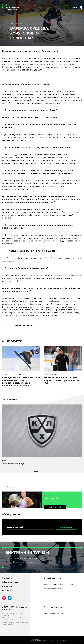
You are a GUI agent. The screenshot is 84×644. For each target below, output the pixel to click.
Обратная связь (10, 582)
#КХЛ (4, 460)
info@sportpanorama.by (53, 589)
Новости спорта (17, 24)
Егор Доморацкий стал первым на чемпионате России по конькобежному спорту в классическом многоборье (21, 382)
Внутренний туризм (27, 553)
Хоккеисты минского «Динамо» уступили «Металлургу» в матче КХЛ (61, 380)
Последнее (12, 341)
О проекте (7, 578)
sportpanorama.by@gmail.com (55, 613)
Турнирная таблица (13, 464)
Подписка (7, 586)
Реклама (6, 590)
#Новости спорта (17, 375)
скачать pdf (57, 507)
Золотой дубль (52, 498)
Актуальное (10, 400)
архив (9, 487)
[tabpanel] (42, 437)
